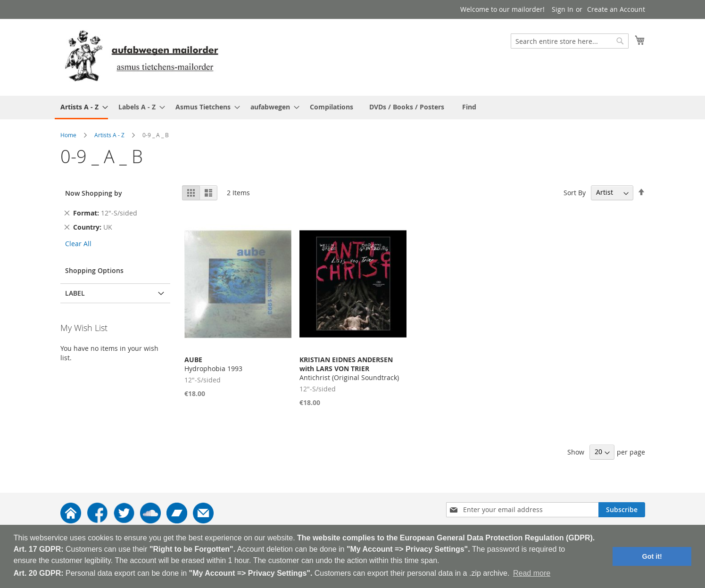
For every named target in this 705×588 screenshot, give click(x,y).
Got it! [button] (652, 556)
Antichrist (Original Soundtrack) (349, 369)
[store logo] (141, 57)
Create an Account (616, 9)
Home (68, 135)
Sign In (563, 9)
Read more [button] (532, 573)
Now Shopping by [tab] (94, 193)
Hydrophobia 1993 (213, 364)
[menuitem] (81, 108)
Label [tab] (75, 293)
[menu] (353, 108)
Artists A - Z (109, 135)
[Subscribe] (622, 510)
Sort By (575, 192)
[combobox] (570, 41)
